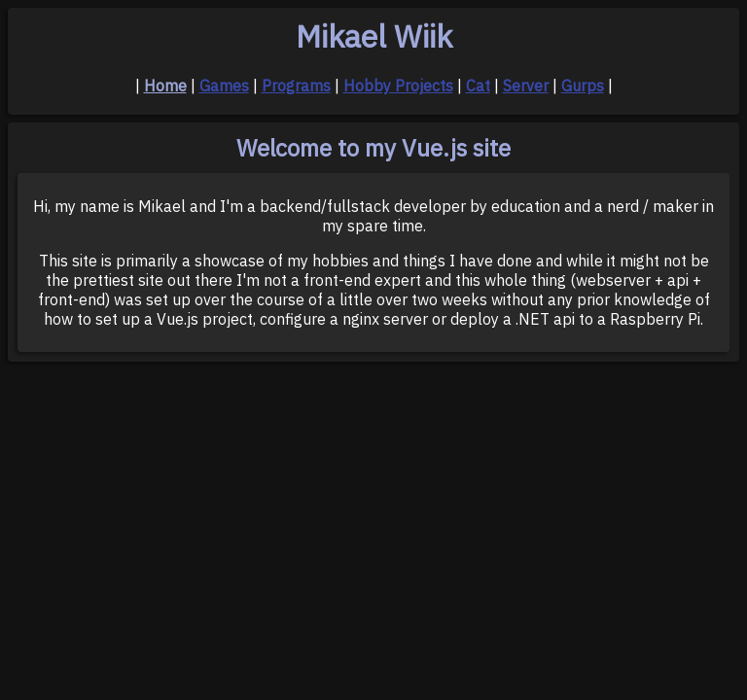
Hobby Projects (398, 86)
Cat (478, 86)
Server (526, 86)
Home (165, 86)
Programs (296, 86)
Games (224, 86)
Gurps (583, 86)
